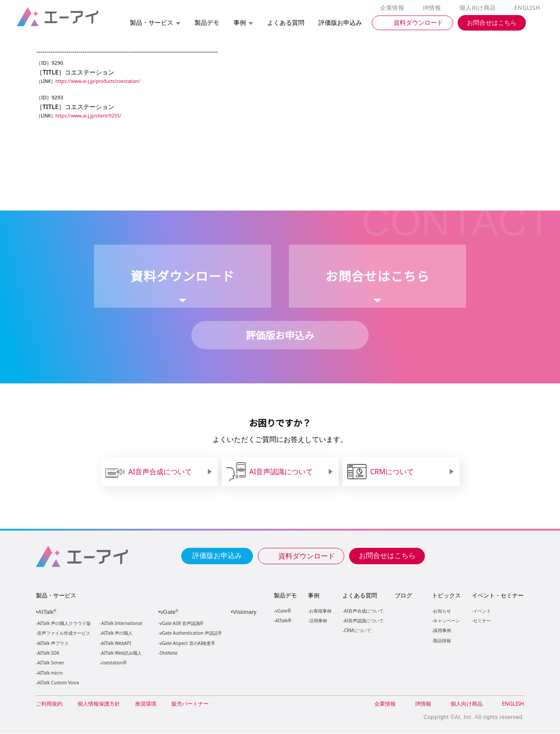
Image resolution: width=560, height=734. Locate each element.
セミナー (482, 621)
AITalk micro (50, 673)
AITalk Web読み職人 (122, 654)
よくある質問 (360, 596)
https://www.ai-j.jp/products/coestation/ (100, 81)
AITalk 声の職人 (117, 634)
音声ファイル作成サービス (64, 634)
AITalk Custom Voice (58, 683)
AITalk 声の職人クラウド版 (64, 624)
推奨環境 (146, 704)
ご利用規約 (49, 704)
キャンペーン (446, 621)
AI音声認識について (364, 621)
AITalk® (283, 621)
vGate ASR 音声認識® (181, 624)
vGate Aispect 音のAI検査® (186, 644)
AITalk (49, 612)
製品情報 (442, 641)
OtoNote (168, 654)
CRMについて (357, 631)
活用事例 (318, 621)
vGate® (282, 611)
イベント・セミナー (497, 596)
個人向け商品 (479, 8)
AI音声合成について (364, 611)
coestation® (113, 663)
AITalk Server (51, 663)
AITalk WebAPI (116, 644)
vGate (170, 612)
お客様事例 (320, 611)
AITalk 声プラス (53, 644)
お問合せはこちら (387, 555)
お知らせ (442, 611)
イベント (482, 611)
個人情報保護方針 (99, 704)
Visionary (246, 612)
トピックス (446, 596)
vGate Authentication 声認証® (190, 634)
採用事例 (442, 631)
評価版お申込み (217, 555)
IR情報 (433, 8)
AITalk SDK (48, 654)
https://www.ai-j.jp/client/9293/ (90, 116)
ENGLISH (528, 8)
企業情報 (394, 8)
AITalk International (122, 624)
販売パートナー (190, 704)
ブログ (403, 596)
